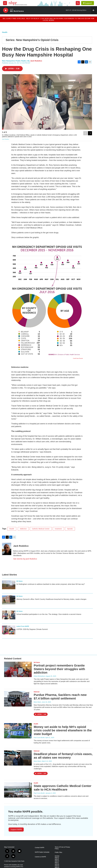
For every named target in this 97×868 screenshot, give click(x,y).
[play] (6, 10)
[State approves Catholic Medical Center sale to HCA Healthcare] (18, 790)
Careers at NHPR (40, 857)
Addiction (23, 529)
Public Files (58, 852)
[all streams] (94, 10)
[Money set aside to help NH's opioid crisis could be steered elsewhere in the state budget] (18, 731)
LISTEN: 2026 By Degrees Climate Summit (32, 629)
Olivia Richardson (39, 676)
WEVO (57, 866)
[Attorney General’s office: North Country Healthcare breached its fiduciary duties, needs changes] (9, 600)
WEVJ (57, 863)
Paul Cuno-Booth (39, 738)
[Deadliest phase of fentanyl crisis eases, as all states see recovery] (18, 758)
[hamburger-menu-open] (5, 3)
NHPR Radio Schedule (42, 852)
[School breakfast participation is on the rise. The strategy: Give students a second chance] (9, 615)
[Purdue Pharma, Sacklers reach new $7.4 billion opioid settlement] (18, 699)
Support (88, 3)
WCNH (57, 856)
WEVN (57, 864)
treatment (58, 529)
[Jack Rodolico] (7, 549)
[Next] (90, 133)
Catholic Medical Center (41, 529)
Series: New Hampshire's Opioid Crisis (32, 40)
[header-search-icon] (78, 3)
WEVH (57, 861)
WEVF (57, 859)
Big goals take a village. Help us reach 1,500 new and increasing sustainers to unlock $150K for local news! (48, 19)
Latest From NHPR (23, 626)
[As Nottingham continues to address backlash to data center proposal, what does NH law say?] (9, 585)
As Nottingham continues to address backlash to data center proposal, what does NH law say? (51, 584)
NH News (19, 581)
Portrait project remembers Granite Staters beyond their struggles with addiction (59, 669)
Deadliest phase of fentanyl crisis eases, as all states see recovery (63, 756)
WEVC (57, 858)
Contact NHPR (40, 848)
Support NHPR (16, 829)
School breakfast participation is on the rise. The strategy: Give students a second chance (49, 614)
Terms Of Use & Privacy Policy (62, 848)
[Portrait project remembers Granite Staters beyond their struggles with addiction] (18, 669)
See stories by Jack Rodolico (25, 559)
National (37, 692)
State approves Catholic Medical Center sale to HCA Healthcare (63, 788)
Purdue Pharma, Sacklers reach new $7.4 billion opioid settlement (60, 697)
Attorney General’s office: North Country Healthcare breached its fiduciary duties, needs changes (51, 599)
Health (5, 32)
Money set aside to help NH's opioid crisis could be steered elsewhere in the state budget (63, 730)
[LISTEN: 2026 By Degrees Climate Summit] (9, 630)
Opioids (70, 529)
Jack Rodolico (36, 61)
